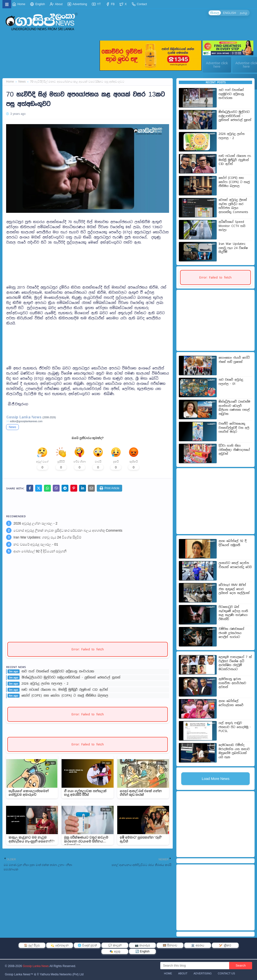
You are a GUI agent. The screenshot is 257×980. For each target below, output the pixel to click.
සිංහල (214, 13)
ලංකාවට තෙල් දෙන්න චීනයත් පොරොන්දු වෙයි (235, 565)
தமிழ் (243, 13)
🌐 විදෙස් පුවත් (87, 945)
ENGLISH (229, 13)
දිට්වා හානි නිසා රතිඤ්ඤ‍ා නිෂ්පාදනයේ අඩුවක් (234, 450)
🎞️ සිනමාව (170, 945)
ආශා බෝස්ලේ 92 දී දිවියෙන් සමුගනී (40, 553)
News (22, 82)
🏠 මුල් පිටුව (32, 945)
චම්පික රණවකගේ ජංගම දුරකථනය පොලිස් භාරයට (231, 633)
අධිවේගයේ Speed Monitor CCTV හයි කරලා (232, 226)
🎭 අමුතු (115, 951)
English (37, 4)
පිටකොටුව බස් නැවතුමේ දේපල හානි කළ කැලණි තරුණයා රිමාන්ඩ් (233, 613)
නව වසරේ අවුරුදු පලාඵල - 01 (36, 546)
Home (19, 4)
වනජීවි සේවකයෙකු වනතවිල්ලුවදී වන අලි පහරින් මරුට (234, 428)
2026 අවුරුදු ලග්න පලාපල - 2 (35, 525)
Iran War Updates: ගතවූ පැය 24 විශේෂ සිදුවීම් (47, 539)
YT (96, 4)
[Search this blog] (195, 966)
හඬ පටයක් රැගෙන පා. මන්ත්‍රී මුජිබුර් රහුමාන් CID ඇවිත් (65, 691)
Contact (139, 4)
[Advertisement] (88, 257)
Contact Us (227, 973)
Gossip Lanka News (36, 966)
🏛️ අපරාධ (198, 945)
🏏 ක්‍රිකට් (225, 945)
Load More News (216, 779)
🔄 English (142, 951)
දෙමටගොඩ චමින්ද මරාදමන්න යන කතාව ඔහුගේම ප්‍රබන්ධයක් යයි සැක (234, 751)
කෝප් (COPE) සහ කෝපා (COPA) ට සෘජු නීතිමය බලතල (65, 697)
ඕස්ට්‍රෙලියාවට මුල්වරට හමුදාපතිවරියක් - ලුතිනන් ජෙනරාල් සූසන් (71, 679)
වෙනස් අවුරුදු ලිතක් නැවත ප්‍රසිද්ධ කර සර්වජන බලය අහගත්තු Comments (68, 532)
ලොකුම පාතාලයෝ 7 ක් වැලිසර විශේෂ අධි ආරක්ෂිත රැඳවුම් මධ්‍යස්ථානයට (235, 663)
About (56, 4)
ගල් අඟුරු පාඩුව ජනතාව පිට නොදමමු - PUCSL (235, 727)
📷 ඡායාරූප (142, 945)
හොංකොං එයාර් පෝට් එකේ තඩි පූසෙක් (234, 360)
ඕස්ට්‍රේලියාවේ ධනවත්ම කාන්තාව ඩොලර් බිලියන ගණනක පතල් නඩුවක (234, 408)
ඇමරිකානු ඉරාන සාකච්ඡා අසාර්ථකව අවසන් (232, 683)
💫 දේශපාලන (59, 945)
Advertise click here (217, 65)
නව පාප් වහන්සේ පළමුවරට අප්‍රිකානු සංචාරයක (58, 673)
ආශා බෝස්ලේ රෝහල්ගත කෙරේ (231, 703)
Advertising (77, 4)
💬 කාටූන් (115, 945)
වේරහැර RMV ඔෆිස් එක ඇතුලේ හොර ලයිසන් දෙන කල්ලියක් (234, 589)
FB (110, 4)
